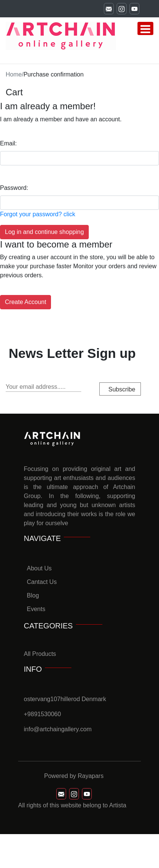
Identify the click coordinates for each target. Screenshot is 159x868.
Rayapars (91, 776)
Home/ (15, 74)
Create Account (25, 302)
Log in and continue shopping (44, 232)
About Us (39, 568)
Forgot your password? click (38, 214)
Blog (33, 595)
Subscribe (122, 389)
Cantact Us (42, 582)
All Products (40, 654)
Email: (8, 143)
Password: (14, 188)
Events (36, 609)
